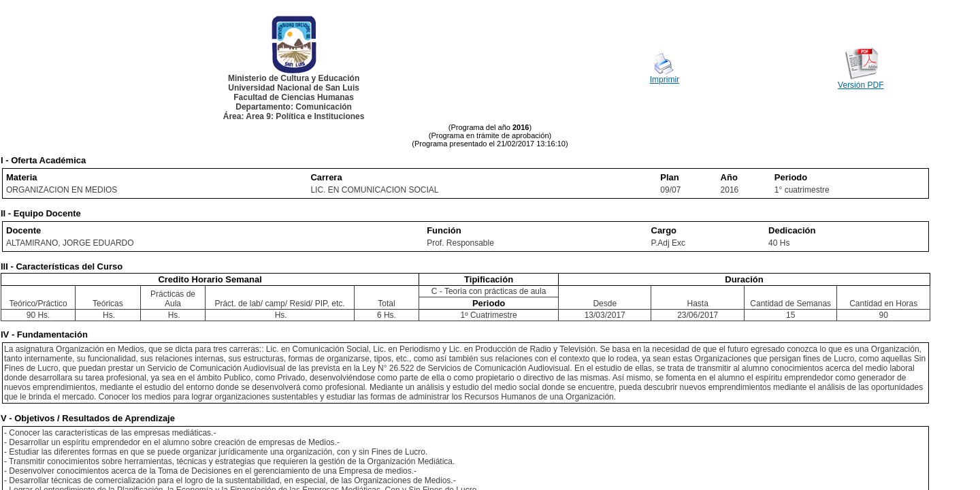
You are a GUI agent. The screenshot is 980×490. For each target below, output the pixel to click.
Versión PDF (861, 85)
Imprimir (665, 80)
